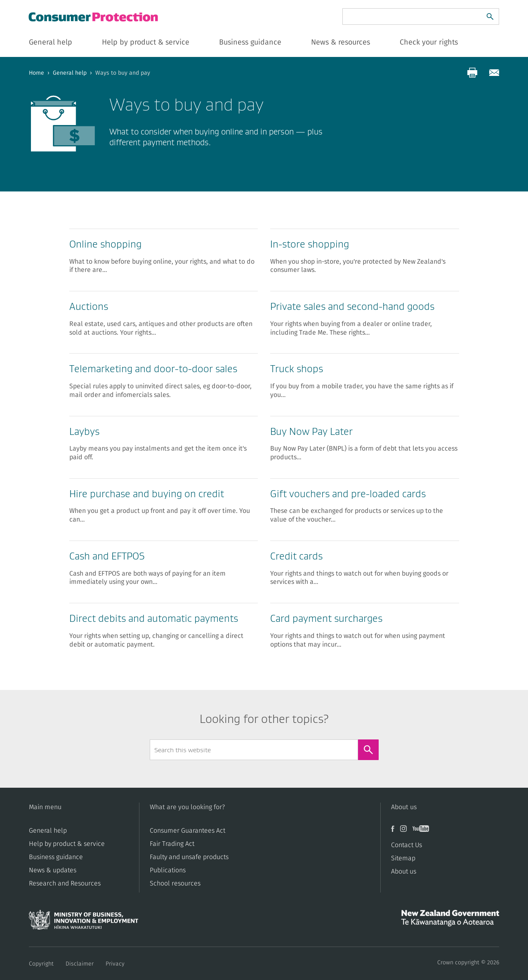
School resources (175, 883)
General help (70, 73)
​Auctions (89, 306)
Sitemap (403, 858)
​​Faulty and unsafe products (189, 857)
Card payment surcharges (326, 618)
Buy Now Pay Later (311, 431)
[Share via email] (494, 73)
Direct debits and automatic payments (154, 618)
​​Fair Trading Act (172, 844)
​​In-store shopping (310, 244)
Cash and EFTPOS (107, 556)
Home (37, 73)
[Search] (490, 17)
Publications (168, 870)
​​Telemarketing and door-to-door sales (153, 369)
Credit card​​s (296, 556)
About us (404, 871)
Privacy (115, 964)
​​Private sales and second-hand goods (352, 306)
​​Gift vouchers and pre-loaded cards (348, 494)
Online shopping (105, 244)
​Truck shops (297, 369)
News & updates (53, 870)
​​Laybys (84, 431)
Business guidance (56, 857)
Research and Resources (65, 883)
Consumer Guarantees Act (187, 831)
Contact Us (407, 845)
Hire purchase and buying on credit (147, 494)
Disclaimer (80, 964)
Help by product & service (67, 844)
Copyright (41, 964)
